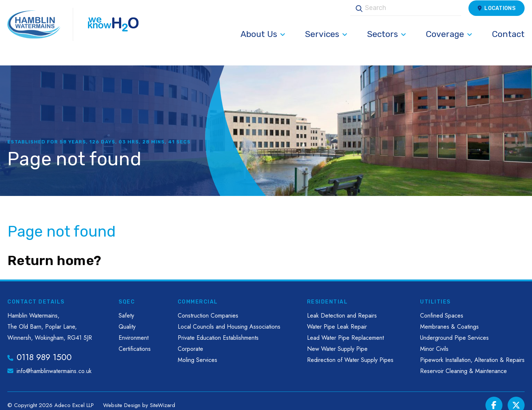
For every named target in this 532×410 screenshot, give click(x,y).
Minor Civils (434, 340)
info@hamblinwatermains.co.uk (54, 362)
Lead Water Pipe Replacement (345, 329)
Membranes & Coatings (449, 318)
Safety (126, 307)
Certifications (135, 340)
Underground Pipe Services (454, 329)
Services (326, 42)
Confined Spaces (442, 307)
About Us (263, 42)
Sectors (387, 42)
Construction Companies (208, 307)
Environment (134, 329)
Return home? (54, 252)
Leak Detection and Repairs (342, 307)
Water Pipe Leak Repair (337, 318)
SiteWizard (163, 396)
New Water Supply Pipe (337, 340)
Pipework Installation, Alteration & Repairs (472, 351)
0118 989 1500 (44, 349)
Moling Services (197, 351)
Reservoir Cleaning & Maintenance (463, 362)
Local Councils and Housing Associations (229, 318)
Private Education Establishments (218, 329)
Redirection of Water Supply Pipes (350, 351)
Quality (127, 318)
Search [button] (357, 16)
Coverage (449, 42)
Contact (508, 42)
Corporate (190, 340)
